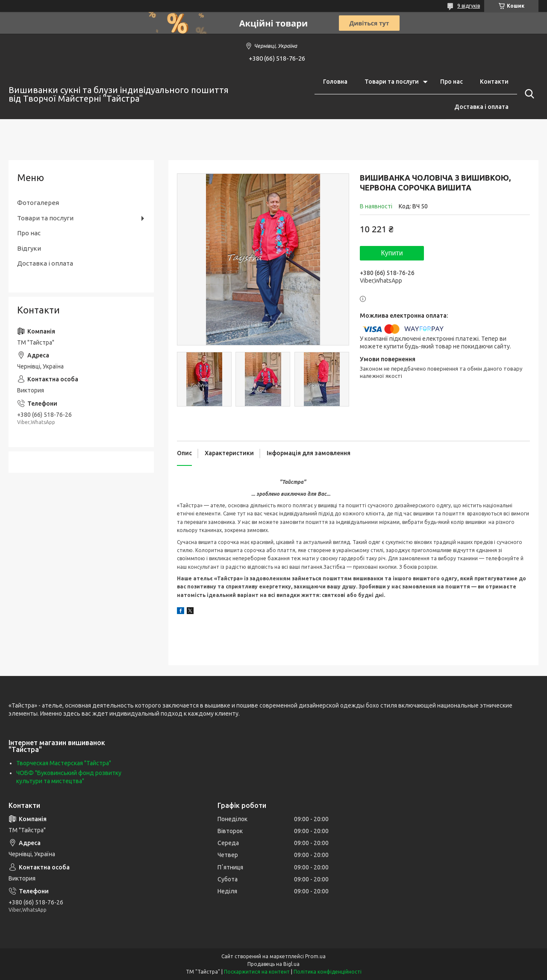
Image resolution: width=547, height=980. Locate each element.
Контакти (494, 82)
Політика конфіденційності (328, 972)
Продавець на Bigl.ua (273, 964)
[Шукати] (528, 94)
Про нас (451, 82)
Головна (335, 82)
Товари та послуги (392, 82)
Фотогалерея (38, 203)
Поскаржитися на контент (257, 972)
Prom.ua (315, 956)
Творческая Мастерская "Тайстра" (64, 763)
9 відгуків (469, 6)
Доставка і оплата (481, 107)
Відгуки (29, 248)
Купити (392, 253)
